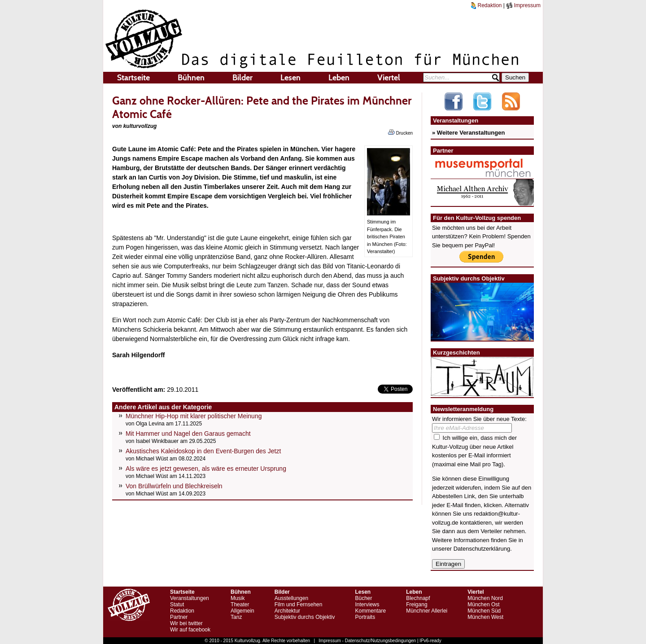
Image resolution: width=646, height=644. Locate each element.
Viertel (389, 78)
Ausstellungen (291, 598)
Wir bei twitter (186, 623)
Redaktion (486, 5)
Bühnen (191, 78)
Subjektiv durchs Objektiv (305, 617)
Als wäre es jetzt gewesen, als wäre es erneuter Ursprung (206, 469)
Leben (339, 78)
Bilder (242, 78)
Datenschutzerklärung (482, 549)
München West (485, 617)
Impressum (523, 5)
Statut (177, 605)
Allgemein (242, 611)
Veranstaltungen (190, 598)
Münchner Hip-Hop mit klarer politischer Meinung (194, 416)
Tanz (236, 617)
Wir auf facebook (190, 630)
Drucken (400, 132)
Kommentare (370, 611)
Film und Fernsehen (299, 605)
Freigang (417, 605)
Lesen (290, 78)
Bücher (363, 598)
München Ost (483, 605)
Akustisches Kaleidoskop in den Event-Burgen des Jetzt (203, 451)
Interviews (367, 605)
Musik (238, 598)
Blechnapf (418, 598)
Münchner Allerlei (427, 611)
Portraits (365, 617)
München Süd (484, 611)
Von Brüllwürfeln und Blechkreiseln (174, 486)
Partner (179, 617)
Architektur (287, 611)
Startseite (133, 78)
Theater (240, 605)
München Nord (485, 598)
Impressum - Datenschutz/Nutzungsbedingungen (367, 641)
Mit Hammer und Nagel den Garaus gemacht (188, 434)
